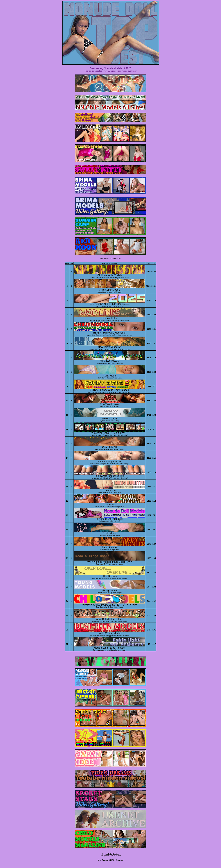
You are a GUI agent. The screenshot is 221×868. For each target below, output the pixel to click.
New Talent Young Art (110, 347)
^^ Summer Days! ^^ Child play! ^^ (110, 433)
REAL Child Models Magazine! (110, 333)
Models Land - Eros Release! (110, 648)
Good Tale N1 (110, 447)
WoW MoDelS (110, 419)
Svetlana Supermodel (110, 462)
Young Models (110, 590)
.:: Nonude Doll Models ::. (110, 519)
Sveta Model (110, 533)
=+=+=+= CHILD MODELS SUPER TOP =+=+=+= (110, 605)
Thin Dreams (110, 576)
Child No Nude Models (110, 275)
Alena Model (110, 376)
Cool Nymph (110, 505)
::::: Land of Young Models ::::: (110, 633)
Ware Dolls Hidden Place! (110, 619)
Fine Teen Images (110, 404)
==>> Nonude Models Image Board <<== (110, 562)
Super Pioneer (110, 548)
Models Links (110, 318)
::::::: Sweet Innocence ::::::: (110, 476)
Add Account (104, 860)
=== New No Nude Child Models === (110, 304)
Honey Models (110, 490)
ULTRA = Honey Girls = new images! (110, 390)
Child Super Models (110, 290)
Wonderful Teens (110, 361)
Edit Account (117, 860)
